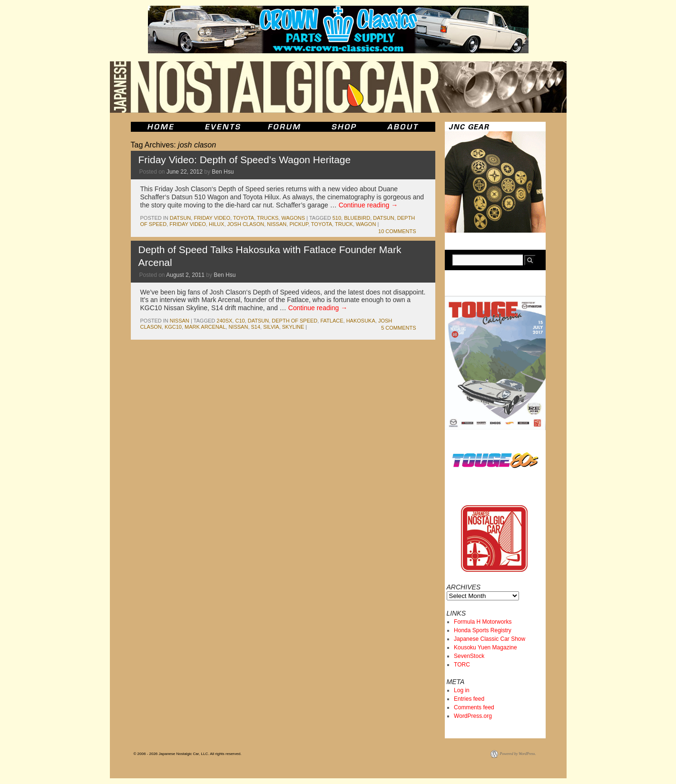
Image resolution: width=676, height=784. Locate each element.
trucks (268, 218)
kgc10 (173, 327)
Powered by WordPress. (518, 754)
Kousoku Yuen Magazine (485, 647)
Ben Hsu (223, 172)
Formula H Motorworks (483, 622)
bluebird (357, 218)
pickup (299, 224)
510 (337, 218)
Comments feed (474, 707)
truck (344, 224)
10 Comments (397, 231)
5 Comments (398, 328)
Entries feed (469, 699)
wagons (293, 218)
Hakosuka (361, 321)
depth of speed (294, 321)
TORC (462, 665)
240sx (224, 321)
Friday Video (212, 218)
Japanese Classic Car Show (490, 639)
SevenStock (469, 656)
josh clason (246, 224)
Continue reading (368, 205)
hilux (216, 224)
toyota (244, 218)
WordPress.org (473, 716)
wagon (366, 224)
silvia (271, 327)
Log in (462, 690)
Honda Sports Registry (483, 630)
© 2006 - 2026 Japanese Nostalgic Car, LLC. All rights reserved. (188, 754)
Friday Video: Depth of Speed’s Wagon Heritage (245, 160)
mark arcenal (205, 327)
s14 (256, 327)
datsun (180, 218)
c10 (240, 321)
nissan (277, 224)
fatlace (332, 321)
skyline (293, 327)
